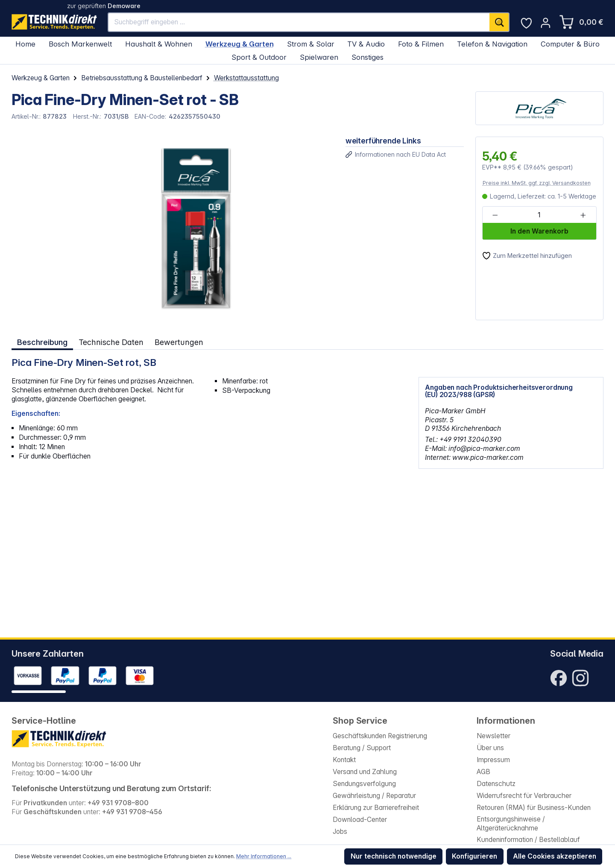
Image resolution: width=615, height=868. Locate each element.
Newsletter (493, 736)
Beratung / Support (362, 748)
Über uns (490, 748)
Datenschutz (496, 784)
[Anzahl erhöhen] (583, 215)
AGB (483, 772)
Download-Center (360, 820)
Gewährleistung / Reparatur (374, 796)
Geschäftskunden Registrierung (380, 736)
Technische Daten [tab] (111, 342)
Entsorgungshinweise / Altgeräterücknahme (511, 824)
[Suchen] (499, 22)
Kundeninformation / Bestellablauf (528, 840)
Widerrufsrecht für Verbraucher (524, 796)
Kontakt (344, 760)
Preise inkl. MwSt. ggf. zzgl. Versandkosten (537, 183)
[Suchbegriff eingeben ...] (299, 22)
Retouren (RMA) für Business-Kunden (534, 808)
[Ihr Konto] (546, 23)
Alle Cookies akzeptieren (555, 856)
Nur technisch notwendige (394, 856)
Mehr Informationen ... (264, 856)
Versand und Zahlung (365, 772)
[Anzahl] (539, 215)
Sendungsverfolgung (364, 784)
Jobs (340, 831)
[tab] (42, 342)
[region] (173, 228)
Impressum (493, 760)
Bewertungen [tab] (179, 342)
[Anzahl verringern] (495, 215)
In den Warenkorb (539, 231)
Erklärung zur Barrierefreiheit (376, 808)
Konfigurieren (474, 856)
